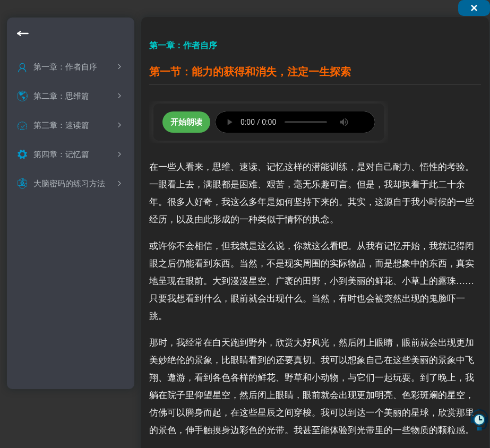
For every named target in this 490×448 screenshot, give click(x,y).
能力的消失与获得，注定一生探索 (84, 92)
